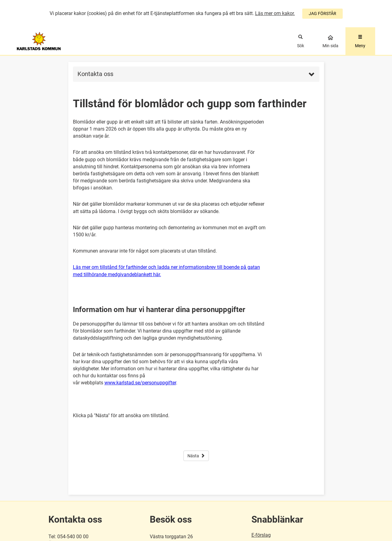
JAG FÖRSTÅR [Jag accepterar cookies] (322, 13)
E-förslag (261, 535)
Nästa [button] (196, 456)
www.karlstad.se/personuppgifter (140, 383)
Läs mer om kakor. (275, 13)
